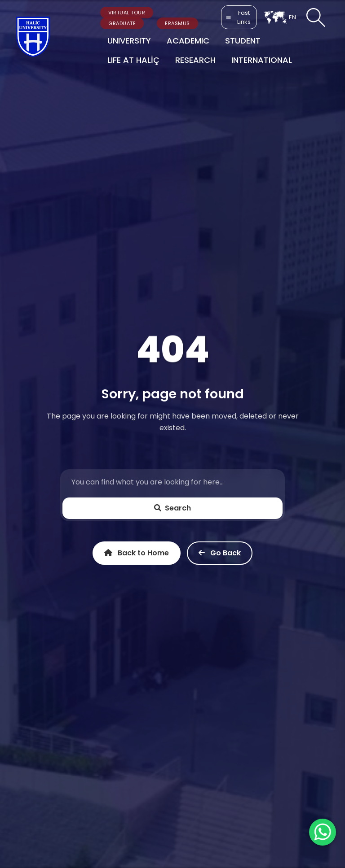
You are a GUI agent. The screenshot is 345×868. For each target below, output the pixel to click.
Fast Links (238, 17)
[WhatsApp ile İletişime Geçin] (323, 832)
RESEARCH (195, 60)
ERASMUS (177, 23)
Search (172, 508)
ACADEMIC (188, 41)
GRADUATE (122, 23)
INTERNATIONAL (262, 60)
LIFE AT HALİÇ (133, 60)
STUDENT (243, 41)
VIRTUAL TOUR (127, 13)
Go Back (220, 553)
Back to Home (137, 553)
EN (280, 17)
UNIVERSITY (129, 41)
